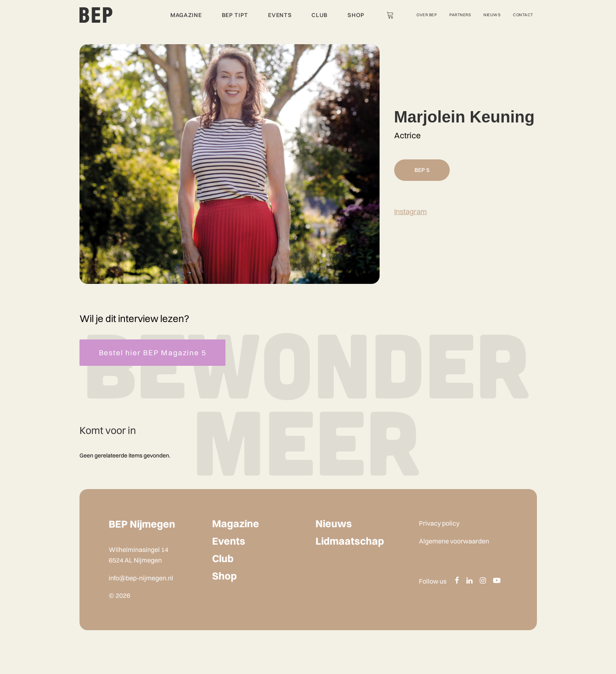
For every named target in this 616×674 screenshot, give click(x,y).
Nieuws (492, 15)
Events (280, 15)
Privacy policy (439, 523)
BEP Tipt (235, 15)
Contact (523, 15)
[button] (457, 581)
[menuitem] (184, 15)
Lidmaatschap (350, 541)
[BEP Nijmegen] (96, 15)
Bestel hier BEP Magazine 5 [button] (153, 353)
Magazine (186, 15)
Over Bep (427, 15)
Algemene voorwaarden (454, 541)
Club (320, 15)
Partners (460, 15)
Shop (356, 15)
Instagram (411, 211)
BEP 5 (422, 170)
